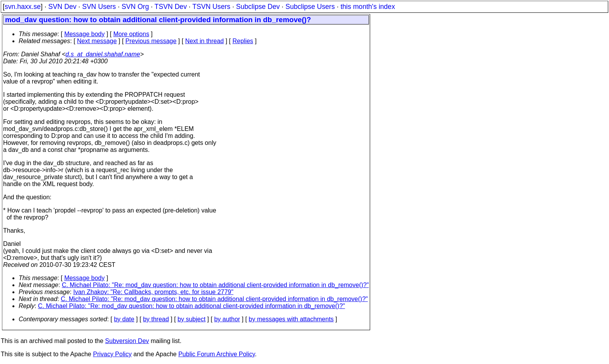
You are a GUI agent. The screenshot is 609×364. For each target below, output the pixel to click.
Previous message (151, 41)
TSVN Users (211, 7)
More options (131, 34)
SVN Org (135, 7)
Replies (243, 41)
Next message (97, 41)
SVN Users (99, 7)
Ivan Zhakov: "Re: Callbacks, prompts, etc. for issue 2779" (153, 292)
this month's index (368, 7)
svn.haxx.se (23, 7)
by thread (156, 319)
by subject (191, 319)
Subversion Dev (127, 341)
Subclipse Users (310, 7)
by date (124, 319)
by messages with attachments (291, 319)
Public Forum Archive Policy (217, 354)
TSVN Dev (171, 7)
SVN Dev (62, 7)
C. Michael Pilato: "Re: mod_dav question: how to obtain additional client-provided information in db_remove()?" (215, 285)
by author (227, 319)
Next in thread (205, 41)
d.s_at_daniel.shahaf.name (103, 54)
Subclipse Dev (258, 7)
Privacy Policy (112, 354)
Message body (84, 34)
